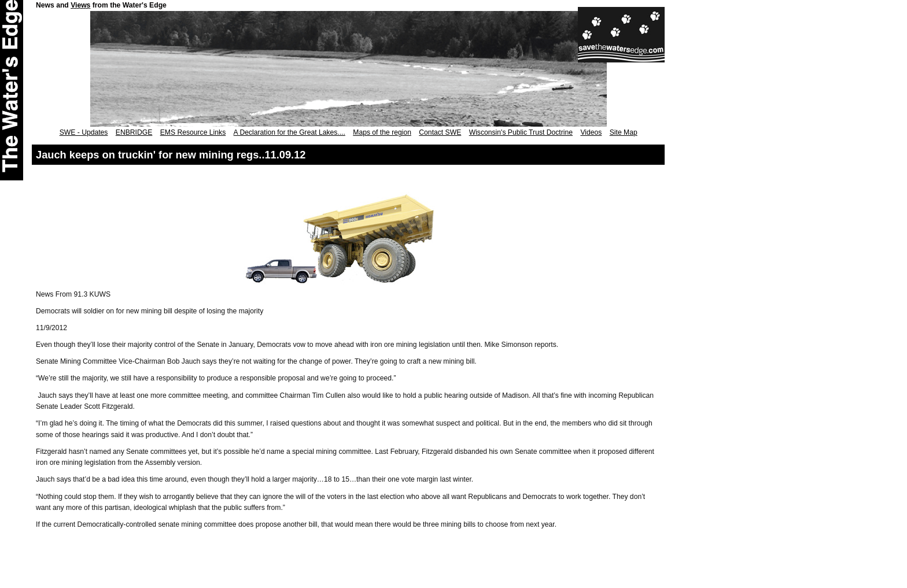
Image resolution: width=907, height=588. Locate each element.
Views (80, 5)
